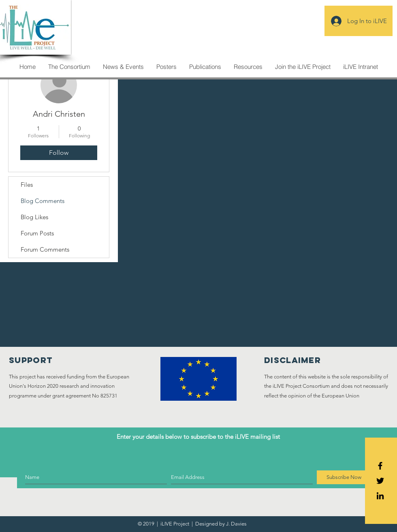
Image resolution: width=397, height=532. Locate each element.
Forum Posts (37, 233)
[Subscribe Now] (344, 477)
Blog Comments (43, 201)
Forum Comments (45, 249)
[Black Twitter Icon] (380, 481)
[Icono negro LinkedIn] (380, 496)
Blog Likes (34, 217)
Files (27, 185)
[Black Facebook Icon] (380, 466)
